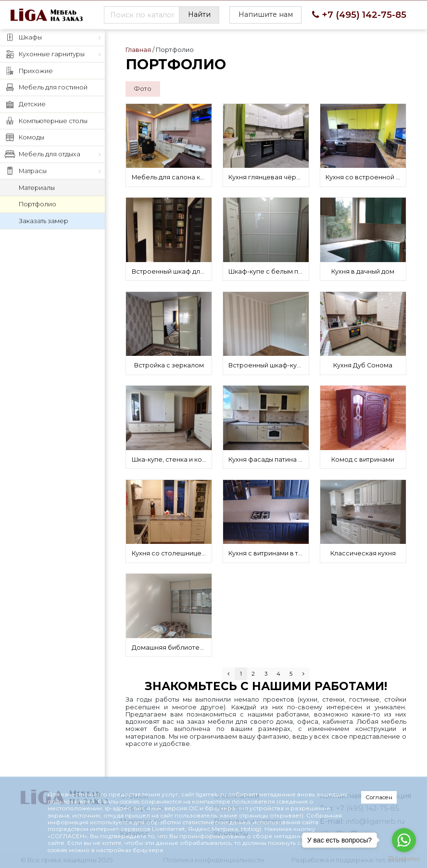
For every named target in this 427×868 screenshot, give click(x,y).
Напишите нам (266, 14)
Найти (199, 14)
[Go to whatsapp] (404, 840)
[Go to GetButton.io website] (404, 858)
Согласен (379, 797)
